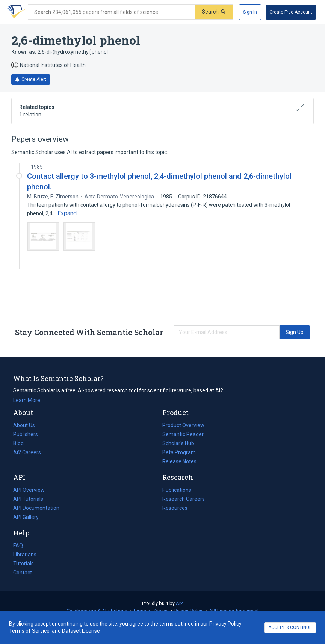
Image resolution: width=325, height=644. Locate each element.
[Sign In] (250, 12)
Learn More (27, 400)
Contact (23, 573)
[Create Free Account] (291, 12)
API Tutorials (28, 499)
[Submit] (214, 12)
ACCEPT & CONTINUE (290, 627)
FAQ (18, 546)
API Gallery (26, 517)
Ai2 (179, 603)
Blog (21, 443)
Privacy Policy (189, 611)
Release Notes (179, 461)
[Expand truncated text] (67, 213)
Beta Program (179, 452)
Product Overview (183, 425)
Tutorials (23, 564)
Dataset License (81, 631)
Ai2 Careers (27, 452)
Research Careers (184, 499)
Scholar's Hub (178, 443)
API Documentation (36, 508)
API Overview (29, 490)
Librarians (25, 555)
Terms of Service (151, 611)
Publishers (26, 434)
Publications (177, 490)
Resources (175, 508)
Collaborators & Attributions (97, 611)
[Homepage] (15, 12)
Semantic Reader (183, 434)
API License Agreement (234, 611)
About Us (24, 425)
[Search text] (112, 12)
